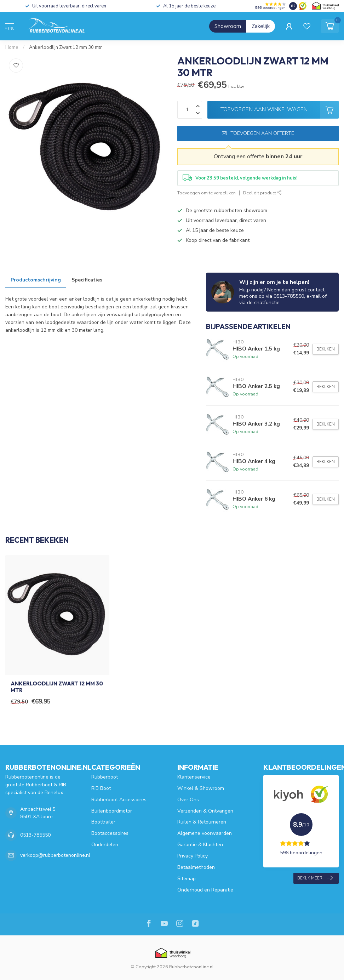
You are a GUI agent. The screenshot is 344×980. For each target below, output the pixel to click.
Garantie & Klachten (200, 845)
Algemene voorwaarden (205, 833)
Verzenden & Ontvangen (205, 811)
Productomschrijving (36, 280)
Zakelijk (261, 26)
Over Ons (188, 800)
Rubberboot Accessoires (119, 800)
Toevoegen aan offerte (258, 133)
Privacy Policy (193, 856)
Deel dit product (262, 193)
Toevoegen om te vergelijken (207, 193)
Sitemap (187, 879)
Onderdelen (105, 845)
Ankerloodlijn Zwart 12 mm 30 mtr (65, 47)
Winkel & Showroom (201, 788)
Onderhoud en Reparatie (205, 890)
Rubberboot (105, 777)
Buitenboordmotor (112, 811)
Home (12, 47)
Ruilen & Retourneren (202, 822)
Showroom (228, 26)
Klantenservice (194, 777)
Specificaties (87, 280)
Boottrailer (103, 822)
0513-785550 (35, 835)
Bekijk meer (315, 878)
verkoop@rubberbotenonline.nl (55, 855)
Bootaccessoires (110, 833)
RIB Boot (101, 788)
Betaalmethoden (196, 867)
